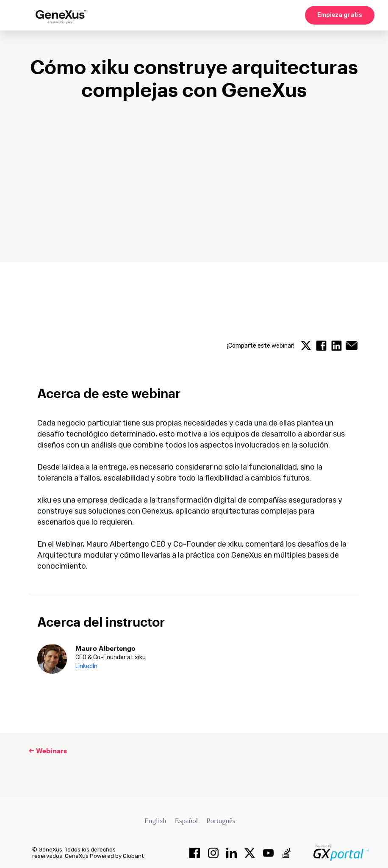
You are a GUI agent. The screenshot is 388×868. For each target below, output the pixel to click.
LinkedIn (86, 666)
